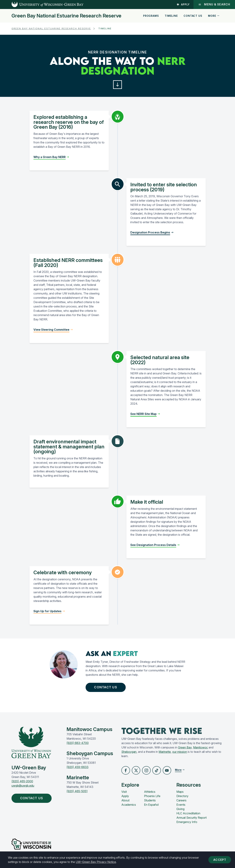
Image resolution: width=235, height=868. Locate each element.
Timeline (171, 16)
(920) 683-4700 (78, 745)
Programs (151, 16)
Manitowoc (200, 750)
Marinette (165, 754)
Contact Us (193, 16)
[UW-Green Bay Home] (42, 5)
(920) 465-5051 (77, 794)
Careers (181, 803)
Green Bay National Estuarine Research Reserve (66, 16)
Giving (180, 812)
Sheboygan (129, 754)
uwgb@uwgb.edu (23, 788)
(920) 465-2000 (22, 784)
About (125, 803)
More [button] (214, 16)
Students (150, 803)
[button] (118, 85)
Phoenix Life (152, 799)
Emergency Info (187, 825)
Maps (180, 795)
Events (181, 808)
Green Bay (185, 750)
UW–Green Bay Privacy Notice (96, 862)
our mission (180, 754)
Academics (129, 808)
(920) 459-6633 (77, 770)
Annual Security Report (191, 821)
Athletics (150, 795)
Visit (124, 795)
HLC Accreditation (188, 816)
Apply (183, 4)
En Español (151, 808)
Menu (214, 4)
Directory (182, 799)
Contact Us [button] (108, 689)
